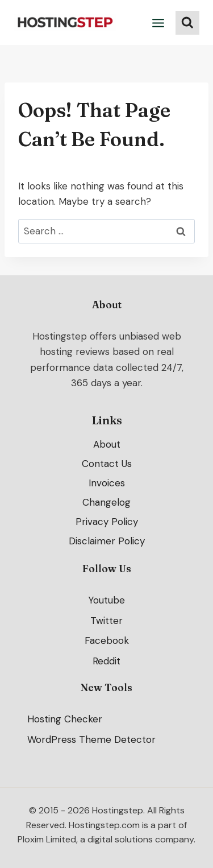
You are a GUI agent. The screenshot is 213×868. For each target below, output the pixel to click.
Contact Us (107, 464)
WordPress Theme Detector (91, 739)
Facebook (107, 641)
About (107, 444)
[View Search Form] (187, 23)
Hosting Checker (65, 719)
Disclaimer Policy (107, 541)
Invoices (107, 483)
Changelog (106, 502)
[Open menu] (158, 23)
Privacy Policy (107, 522)
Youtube (106, 600)
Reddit (106, 662)
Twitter (106, 621)
